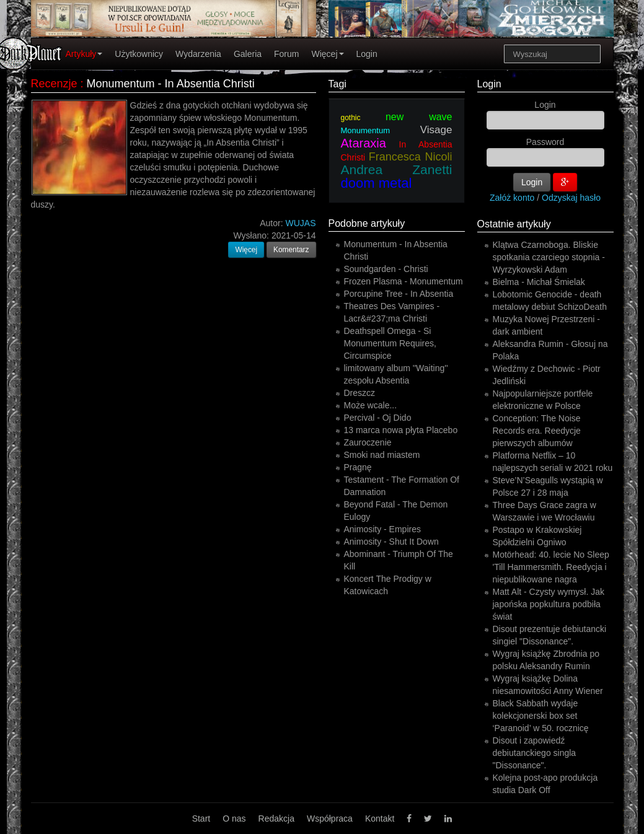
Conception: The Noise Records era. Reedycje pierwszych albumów (537, 431)
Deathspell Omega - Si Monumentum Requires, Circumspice (390, 343)
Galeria (248, 54)
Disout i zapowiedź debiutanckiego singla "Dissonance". (535, 753)
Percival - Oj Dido (378, 418)
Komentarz (291, 250)
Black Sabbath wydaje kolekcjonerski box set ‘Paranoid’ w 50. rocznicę (541, 716)
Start (201, 819)
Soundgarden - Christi (386, 269)
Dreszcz (360, 393)
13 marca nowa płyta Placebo (401, 430)
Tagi (337, 84)
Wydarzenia (198, 54)
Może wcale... (371, 405)
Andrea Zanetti (397, 169)
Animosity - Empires (382, 529)
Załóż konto (512, 198)
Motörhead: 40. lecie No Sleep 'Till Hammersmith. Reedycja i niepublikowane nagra (551, 567)
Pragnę (358, 467)
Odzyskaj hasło (571, 198)
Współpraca (330, 819)
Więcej (327, 54)
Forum (286, 54)
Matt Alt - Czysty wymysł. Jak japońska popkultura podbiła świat (549, 604)
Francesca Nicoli (411, 157)
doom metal (377, 183)
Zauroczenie (368, 442)
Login (367, 54)
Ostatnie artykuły (514, 224)
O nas (234, 819)
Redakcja (276, 819)
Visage (436, 130)
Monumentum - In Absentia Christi (171, 84)
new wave (419, 117)
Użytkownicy (139, 54)
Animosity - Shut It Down (391, 542)
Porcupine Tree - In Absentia (399, 294)
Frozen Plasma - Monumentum (404, 281)
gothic (351, 118)
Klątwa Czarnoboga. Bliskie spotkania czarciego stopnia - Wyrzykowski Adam (549, 257)
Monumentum (365, 130)
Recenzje (54, 84)
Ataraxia (364, 143)
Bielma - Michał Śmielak (539, 282)
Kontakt (380, 819)
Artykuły (84, 54)
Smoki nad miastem (382, 455)
